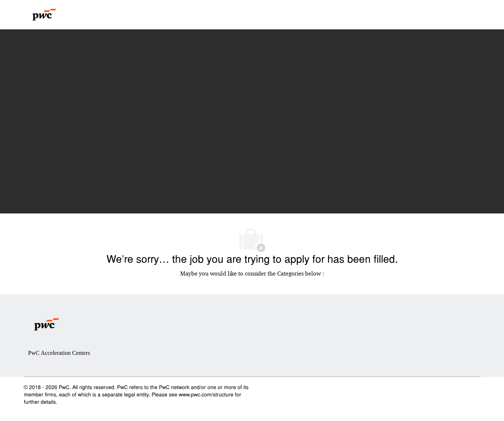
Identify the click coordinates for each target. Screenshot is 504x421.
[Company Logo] (44, 15)
